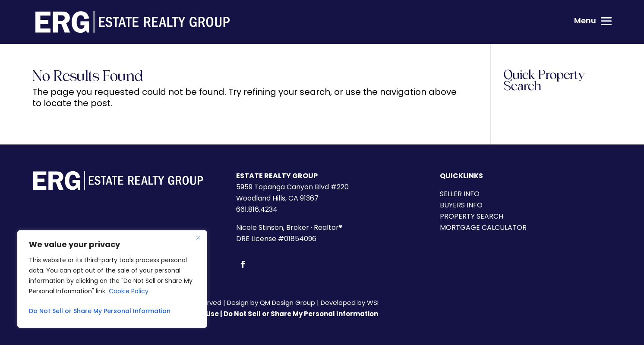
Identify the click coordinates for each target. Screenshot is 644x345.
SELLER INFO (460, 194)
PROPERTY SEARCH (472, 216)
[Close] (198, 238)
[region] (112, 279)
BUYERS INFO (461, 205)
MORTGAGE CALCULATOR (483, 227)
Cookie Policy (129, 291)
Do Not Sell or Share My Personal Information (100, 311)
